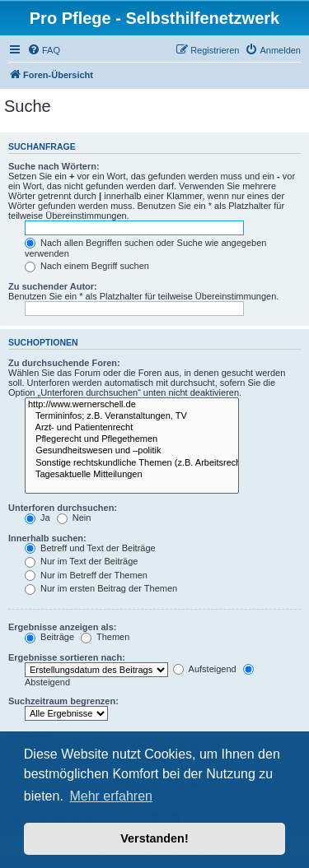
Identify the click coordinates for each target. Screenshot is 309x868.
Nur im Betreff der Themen (86, 575)
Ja (37, 518)
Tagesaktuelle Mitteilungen (132, 475)
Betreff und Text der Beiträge (90, 548)
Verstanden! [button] (154, 838)
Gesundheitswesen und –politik (132, 451)
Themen (105, 637)
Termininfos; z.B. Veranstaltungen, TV (132, 416)
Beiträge (49, 637)
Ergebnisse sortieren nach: (67, 657)
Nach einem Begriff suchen (87, 266)
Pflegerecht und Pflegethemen (132, 439)
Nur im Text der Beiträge (81, 561)
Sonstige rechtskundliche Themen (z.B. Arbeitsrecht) (132, 463)
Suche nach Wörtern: (54, 166)
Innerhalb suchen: (47, 538)
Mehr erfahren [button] (111, 796)
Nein (74, 518)
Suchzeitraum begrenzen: (63, 701)
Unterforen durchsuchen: (63, 508)
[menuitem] (44, 50)
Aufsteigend (205, 669)
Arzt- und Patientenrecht (132, 428)
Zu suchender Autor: (53, 286)
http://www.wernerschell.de (132, 405)
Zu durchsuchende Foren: (64, 363)
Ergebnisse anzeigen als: (62, 627)
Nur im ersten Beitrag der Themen (101, 588)
